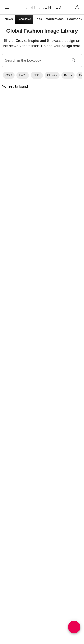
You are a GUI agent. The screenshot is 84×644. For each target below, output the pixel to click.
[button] (9, 75)
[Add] (74, 627)
